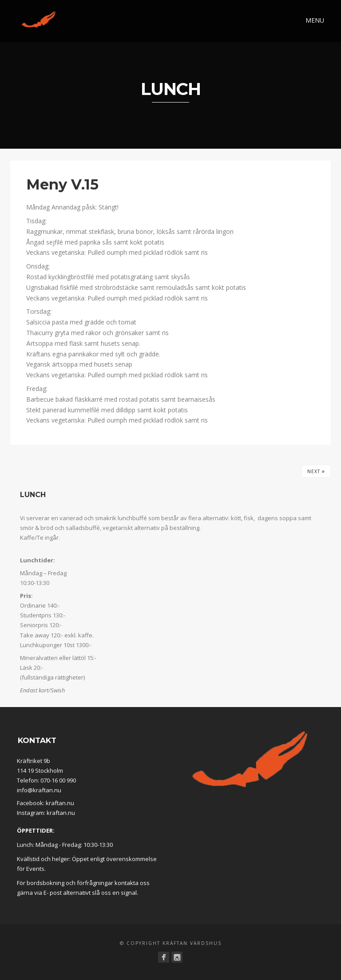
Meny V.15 (62, 184)
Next (316, 471)
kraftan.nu (60, 803)
